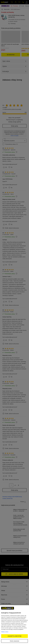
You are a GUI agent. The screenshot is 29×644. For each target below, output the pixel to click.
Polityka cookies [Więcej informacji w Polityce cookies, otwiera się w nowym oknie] (5, 632)
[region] (14, 625)
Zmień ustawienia (14, 641)
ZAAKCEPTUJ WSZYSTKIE (15, 636)
